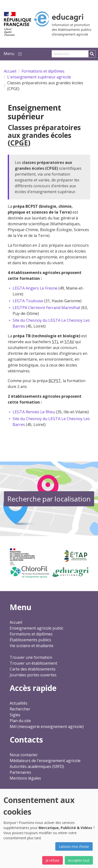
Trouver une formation (31, 657)
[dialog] (49, 828)
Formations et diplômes (31, 634)
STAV (69, 342)
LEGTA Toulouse (28, 301)
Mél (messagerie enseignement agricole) (47, 726)
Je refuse (53, 860)
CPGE (19, 143)
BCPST (55, 381)
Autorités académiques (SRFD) (37, 766)
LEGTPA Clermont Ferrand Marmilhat (46, 308)
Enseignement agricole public (37, 628)
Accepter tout (79, 860)
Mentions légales (25, 778)
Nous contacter (24, 755)
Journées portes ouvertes (33, 675)
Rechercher (20, 709)
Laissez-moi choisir (74, 846)
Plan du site (20, 721)
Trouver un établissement (33, 663)
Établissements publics (30, 640)
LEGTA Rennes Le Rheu (34, 412)
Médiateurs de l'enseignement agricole (45, 761)
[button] (20, 54)
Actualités (19, 703)
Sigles (15, 715)
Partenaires (20, 772)
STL (55, 342)
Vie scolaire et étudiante (32, 646)
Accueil (16, 622)
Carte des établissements (33, 669)
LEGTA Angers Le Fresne (35, 288)
